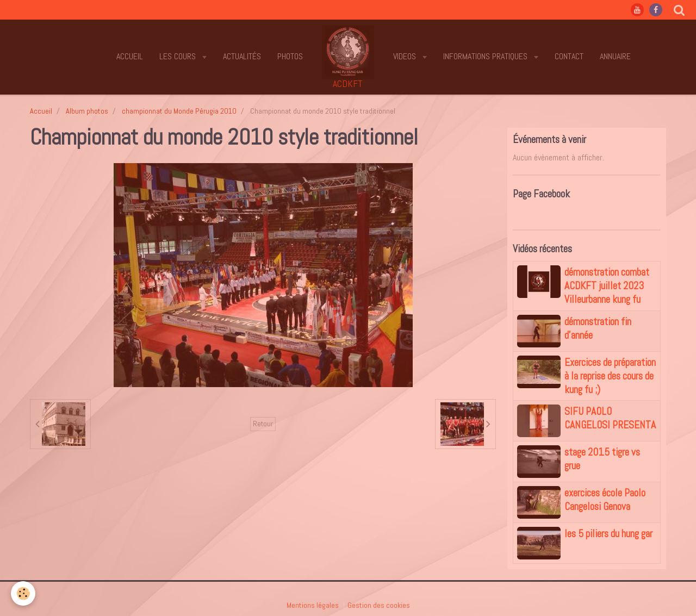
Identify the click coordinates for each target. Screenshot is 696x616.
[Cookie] (23, 593)
